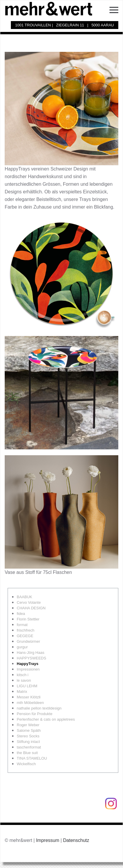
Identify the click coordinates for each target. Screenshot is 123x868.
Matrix (22, 691)
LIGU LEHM (27, 686)
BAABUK (25, 597)
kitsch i (23, 675)
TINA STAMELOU (32, 758)
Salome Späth (29, 730)
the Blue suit (27, 753)
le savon (24, 680)
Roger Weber (28, 725)
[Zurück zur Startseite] (52, 8)
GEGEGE (25, 636)
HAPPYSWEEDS (31, 658)
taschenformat (29, 747)
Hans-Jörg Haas (31, 653)
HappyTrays (28, 664)
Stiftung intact (28, 742)
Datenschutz (76, 840)
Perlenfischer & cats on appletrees (46, 719)
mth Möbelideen (30, 703)
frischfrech (26, 630)
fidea (21, 614)
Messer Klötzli (29, 697)
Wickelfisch (26, 764)
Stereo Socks (28, 736)
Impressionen (28, 669)
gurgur (22, 647)
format (22, 625)
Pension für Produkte (34, 714)
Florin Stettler (28, 619)
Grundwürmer (28, 641)
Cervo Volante (29, 602)
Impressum (48, 840)
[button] (114, 8)
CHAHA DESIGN (31, 608)
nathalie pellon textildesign (39, 708)
